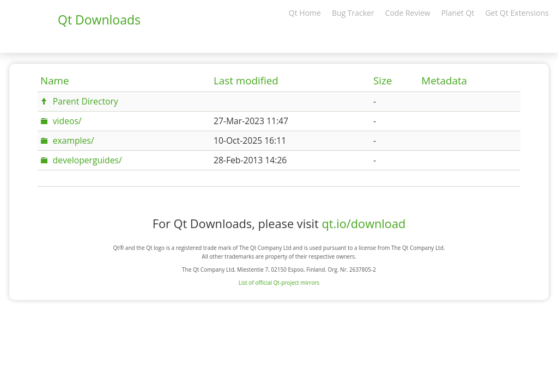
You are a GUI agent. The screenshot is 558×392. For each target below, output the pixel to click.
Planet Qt (458, 13)
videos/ (67, 121)
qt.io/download (363, 223)
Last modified (246, 81)
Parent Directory (86, 101)
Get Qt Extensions (517, 13)
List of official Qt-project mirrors (279, 283)
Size (383, 81)
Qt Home (305, 13)
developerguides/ (87, 160)
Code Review (408, 13)
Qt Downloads (99, 20)
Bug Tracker (353, 13)
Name (55, 81)
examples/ (74, 140)
